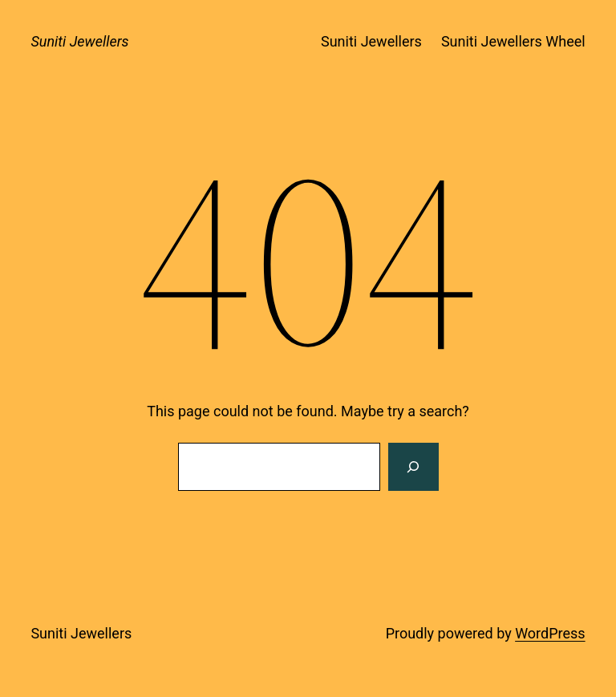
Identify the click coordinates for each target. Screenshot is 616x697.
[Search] (413, 467)
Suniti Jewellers (79, 41)
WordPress (550, 633)
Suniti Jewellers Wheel (513, 41)
